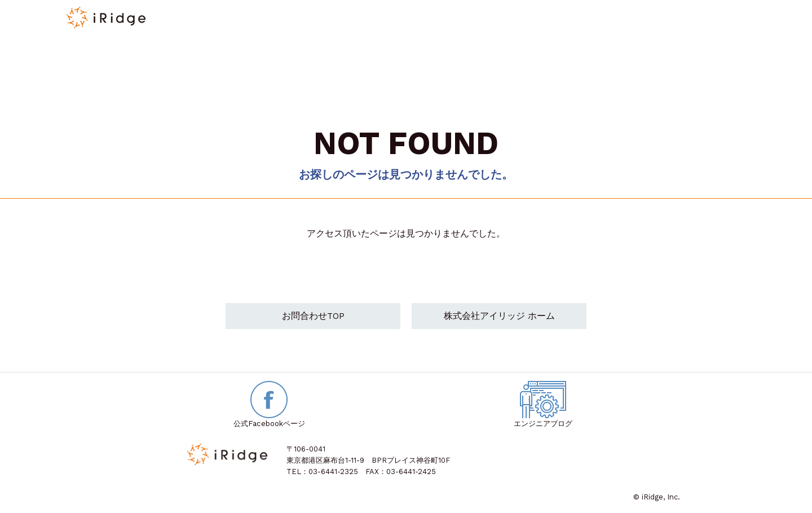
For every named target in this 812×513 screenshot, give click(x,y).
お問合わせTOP (313, 317)
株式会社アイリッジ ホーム (499, 317)
